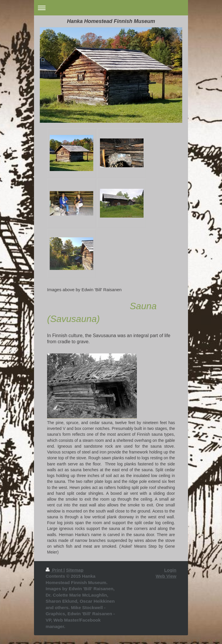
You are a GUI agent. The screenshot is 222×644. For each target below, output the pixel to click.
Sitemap (75, 570)
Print (55, 570)
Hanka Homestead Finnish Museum (111, 21)
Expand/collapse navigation (111, 8)
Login (170, 570)
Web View (166, 576)
